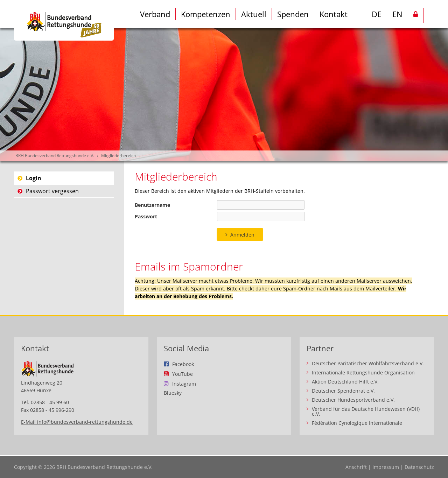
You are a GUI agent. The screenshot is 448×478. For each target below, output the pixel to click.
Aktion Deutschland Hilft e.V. (345, 382)
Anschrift (356, 467)
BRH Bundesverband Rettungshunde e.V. (55, 156)
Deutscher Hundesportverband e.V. (353, 400)
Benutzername (152, 205)
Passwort (146, 216)
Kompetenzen (206, 14)
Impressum (386, 467)
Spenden (293, 14)
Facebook (183, 364)
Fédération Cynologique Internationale (357, 423)
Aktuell (254, 14)
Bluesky (173, 393)
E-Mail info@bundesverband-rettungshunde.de (77, 422)
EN (397, 14)
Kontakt (334, 14)
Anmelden (242, 235)
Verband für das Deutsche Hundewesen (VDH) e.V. (366, 412)
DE (377, 14)
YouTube (183, 374)
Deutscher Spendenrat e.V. (343, 391)
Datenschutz (419, 467)
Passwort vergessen (52, 191)
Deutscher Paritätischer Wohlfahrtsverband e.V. (368, 364)
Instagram (184, 384)
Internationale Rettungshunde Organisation (363, 373)
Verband (155, 14)
